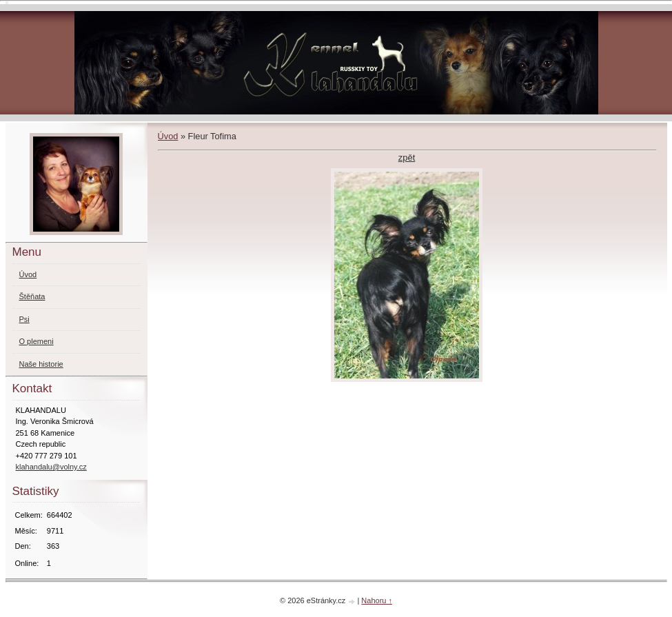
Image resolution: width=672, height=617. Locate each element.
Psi (24, 319)
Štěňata (32, 296)
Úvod (168, 136)
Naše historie (41, 364)
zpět (407, 158)
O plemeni (37, 341)
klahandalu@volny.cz (51, 467)
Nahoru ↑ (377, 600)
